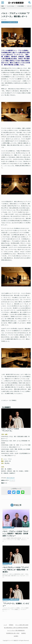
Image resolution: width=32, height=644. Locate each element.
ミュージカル (11, 6)
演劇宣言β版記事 (13, 22)
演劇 (2, 6)
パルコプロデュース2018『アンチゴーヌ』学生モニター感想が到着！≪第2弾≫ (16, 570)
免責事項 (24, 633)
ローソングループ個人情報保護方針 (16, 630)
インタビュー (6, 527)
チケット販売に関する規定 (22, 625)
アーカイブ (5, 22)
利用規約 (11, 625)
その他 (3, 8)
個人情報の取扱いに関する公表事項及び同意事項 (16, 628)
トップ (5, 625)
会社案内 (16, 636)
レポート (5, 563)
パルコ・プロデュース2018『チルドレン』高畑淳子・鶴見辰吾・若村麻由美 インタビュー (16, 534)
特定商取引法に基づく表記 (13, 633)
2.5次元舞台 (21, 6)
